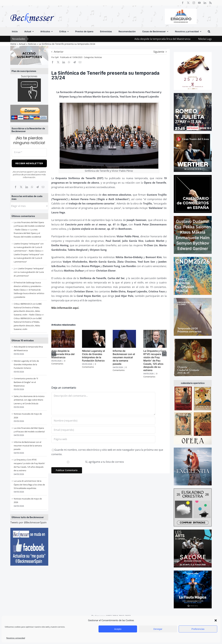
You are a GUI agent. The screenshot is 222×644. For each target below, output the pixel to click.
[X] (21, 187)
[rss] (210, 3)
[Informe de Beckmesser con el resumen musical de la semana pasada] (124, 332)
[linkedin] (205, 3)
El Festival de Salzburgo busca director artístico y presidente (29, 293)
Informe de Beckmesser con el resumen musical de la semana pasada (28, 446)
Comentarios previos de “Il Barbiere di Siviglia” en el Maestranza (26, 382)
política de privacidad (24, 175)
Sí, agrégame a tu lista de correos (88, 462)
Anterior (59, 52)
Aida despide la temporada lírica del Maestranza (172, 39)
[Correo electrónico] (43, 187)
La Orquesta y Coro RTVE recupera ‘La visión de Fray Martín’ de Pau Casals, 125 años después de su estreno (155, 360)
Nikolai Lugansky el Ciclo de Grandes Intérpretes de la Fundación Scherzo (26, 365)
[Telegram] (37, 187)
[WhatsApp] (32, 187)
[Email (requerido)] (103, 430)
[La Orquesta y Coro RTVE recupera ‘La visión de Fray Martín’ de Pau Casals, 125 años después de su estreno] (155, 332)
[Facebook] (16, 187)
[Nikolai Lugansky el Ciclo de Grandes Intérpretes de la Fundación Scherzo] (94, 332)
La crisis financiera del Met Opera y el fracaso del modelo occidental (27, 233)
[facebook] (183, 3)
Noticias (98, 57)
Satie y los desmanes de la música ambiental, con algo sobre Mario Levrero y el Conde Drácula (29, 400)
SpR (57, 57)
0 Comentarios (58, 362)
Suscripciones (29, 76)
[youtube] (199, 3)
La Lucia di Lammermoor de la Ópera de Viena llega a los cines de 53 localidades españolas (29, 485)
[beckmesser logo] (32, 11)
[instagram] (194, 3)
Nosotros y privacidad (16, 638)
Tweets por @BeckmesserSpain (28, 522)
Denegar (158, 629)
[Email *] (29, 152)
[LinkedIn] (27, 187)
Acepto (118, 629)
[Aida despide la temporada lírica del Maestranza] (63, 332)
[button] (216, 620)
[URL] (103, 439)
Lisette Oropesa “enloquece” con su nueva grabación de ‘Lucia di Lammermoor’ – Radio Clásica (29, 247)
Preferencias (198, 629)
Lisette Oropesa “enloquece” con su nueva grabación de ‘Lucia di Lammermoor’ (29, 258)
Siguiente (159, 52)
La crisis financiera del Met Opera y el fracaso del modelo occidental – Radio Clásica (29, 226)
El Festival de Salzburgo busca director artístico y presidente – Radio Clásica (28, 286)
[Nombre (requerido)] (103, 421)
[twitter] (188, 3)
